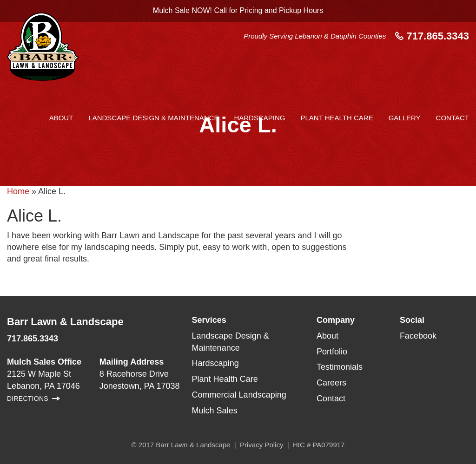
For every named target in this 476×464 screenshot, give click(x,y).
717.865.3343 (432, 36)
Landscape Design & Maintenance (153, 118)
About (61, 118)
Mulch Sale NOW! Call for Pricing (238, 10)
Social (412, 320)
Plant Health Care (337, 118)
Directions (28, 399)
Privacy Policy (261, 445)
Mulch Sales (215, 411)
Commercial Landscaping (239, 395)
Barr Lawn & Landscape (65, 322)
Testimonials (340, 367)
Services (209, 320)
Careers (331, 383)
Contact (453, 118)
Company (336, 320)
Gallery (405, 118)
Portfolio (332, 352)
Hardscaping (259, 118)
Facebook (418, 336)
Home (18, 191)
